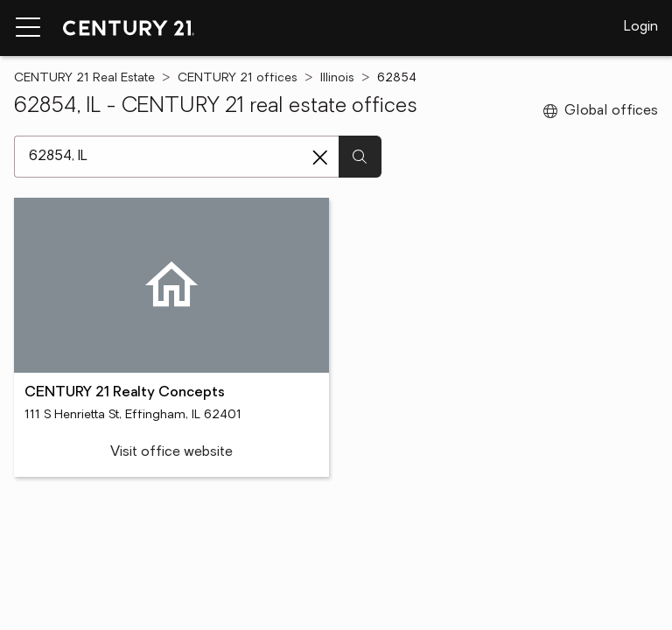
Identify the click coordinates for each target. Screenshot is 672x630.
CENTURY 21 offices (238, 78)
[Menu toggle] (28, 28)
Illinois (337, 78)
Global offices (601, 111)
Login (641, 27)
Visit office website (171, 452)
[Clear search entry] (320, 157)
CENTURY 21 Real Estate (84, 78)
